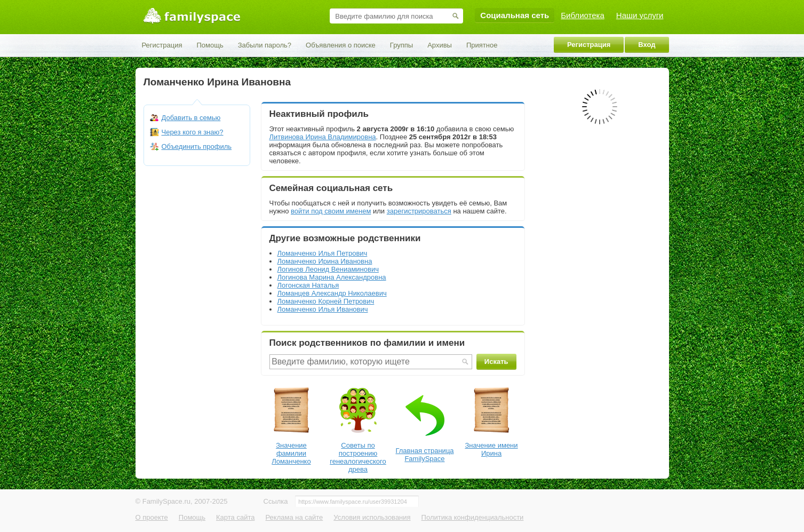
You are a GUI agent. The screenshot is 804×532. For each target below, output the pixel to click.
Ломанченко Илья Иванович (323, 309)
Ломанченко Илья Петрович (323, 253)
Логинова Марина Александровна (332, 277)
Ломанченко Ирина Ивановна (325, 261)
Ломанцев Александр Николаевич (332, 293)
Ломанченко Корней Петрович (326, 301)
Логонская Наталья (308, 285)
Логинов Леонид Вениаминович (328, 269)
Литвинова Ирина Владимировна (323, 137)
